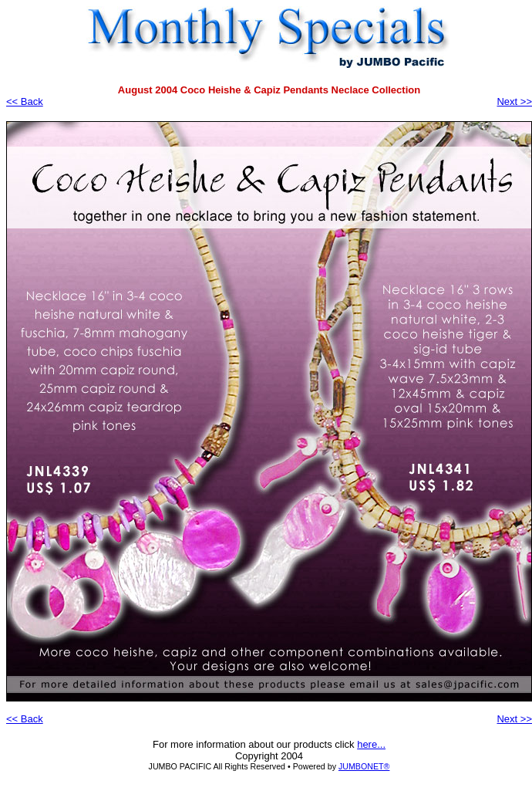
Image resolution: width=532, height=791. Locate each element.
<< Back (25, 101)
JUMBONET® (364, 766)
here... (371, 744)
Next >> (514, 101)
